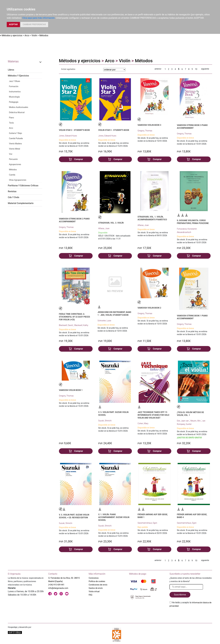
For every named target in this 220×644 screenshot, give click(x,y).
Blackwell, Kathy (81, 325)
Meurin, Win (196, 421)
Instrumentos (15, 92)
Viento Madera (15, 144)
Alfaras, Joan (104, 228)
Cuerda (12, 175)
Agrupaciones (15, 164)
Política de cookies (97, 581)
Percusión (13, 159)
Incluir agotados (68, 69)
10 (196, 69)
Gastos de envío (96, 588)
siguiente (205, 69)
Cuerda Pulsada (16, 138)
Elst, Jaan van (183, 421)
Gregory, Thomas (145, 131)
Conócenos (94, 578)
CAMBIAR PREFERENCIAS (34, 24)
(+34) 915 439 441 (56, 585)
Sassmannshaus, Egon (147, 523)
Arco (27, 35)
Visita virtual (94, 591)
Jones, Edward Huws (68, 136)
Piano (12, 118)
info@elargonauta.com (58, 588)
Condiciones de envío (98, 585)
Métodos (44, 35)
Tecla (11, 123)
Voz (11, 154)
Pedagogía (14, 102)
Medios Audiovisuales (19, 107)
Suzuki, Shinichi (105, 421)
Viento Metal (15, 149)
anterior (158, 69)
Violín (34, 35)
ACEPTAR (13, 24)
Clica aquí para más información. (39, 18)
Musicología (14, 97)
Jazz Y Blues (15, 81)
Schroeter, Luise (104, 321)
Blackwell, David (66, 325)
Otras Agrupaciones (18, 180)
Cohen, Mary (143, 423)
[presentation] (191, 614)
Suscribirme (180, 595)
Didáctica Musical (17, 112)
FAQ (90, 595)
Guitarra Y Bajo (16, 133)
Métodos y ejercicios (12, 35)
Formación (14, 86)
